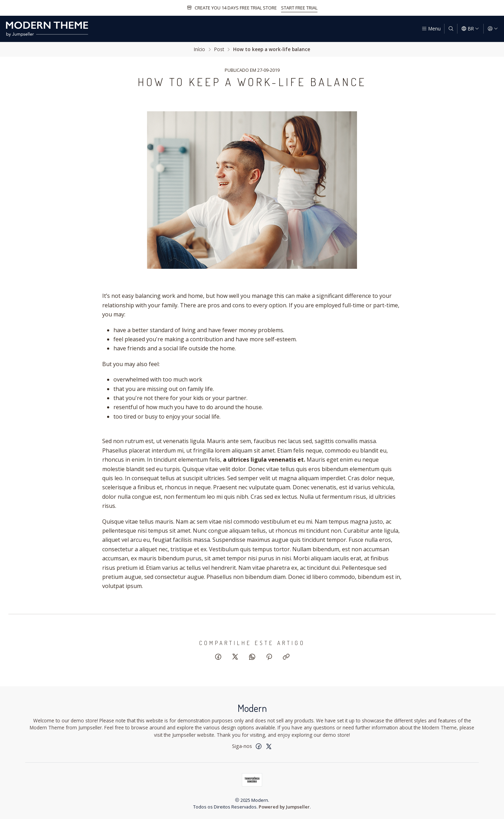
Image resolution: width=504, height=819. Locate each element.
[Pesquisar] (451, 29)
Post (219, 49)
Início (199, 49)
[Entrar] (493, 29)
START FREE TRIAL (299, 8)
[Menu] (431, 29)
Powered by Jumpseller (284, 807)
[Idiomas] (470, 29)
